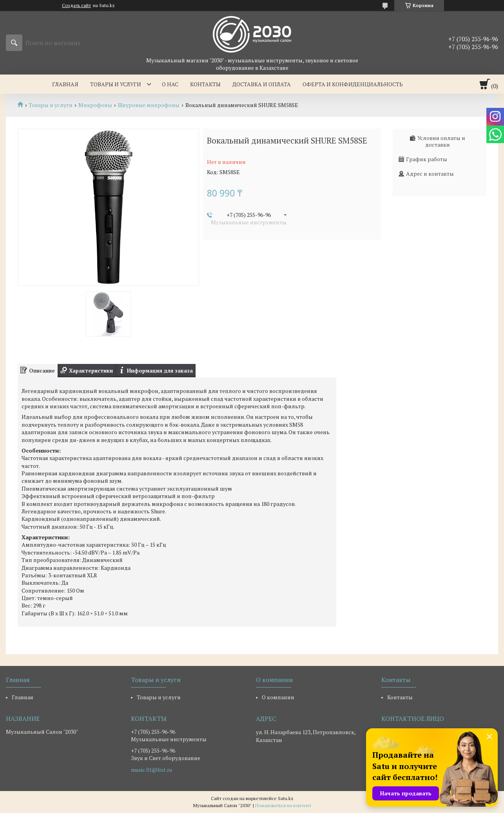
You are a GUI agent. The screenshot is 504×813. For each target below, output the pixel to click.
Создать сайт (76, 5)
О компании (278, 697)
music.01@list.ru (151, 770)
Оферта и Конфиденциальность (353, 84)
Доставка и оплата (262, 84)
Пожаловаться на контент (283, 805)
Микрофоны (95, 105)
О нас (170, 84)
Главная (65, 84)
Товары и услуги (116, 84)
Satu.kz (286, 798)
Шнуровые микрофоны (149, 105)
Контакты (205, 84)
